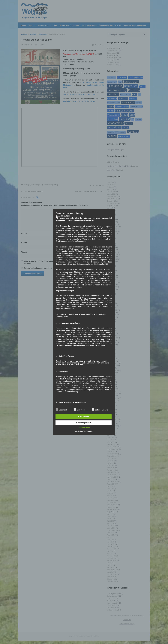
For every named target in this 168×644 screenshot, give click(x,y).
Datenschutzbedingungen (84, 431)
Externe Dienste (100, 410)
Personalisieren (84, 428)
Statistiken (80, 410)
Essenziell (61, 410)
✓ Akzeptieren (84, 416)
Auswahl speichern (84, 423)
